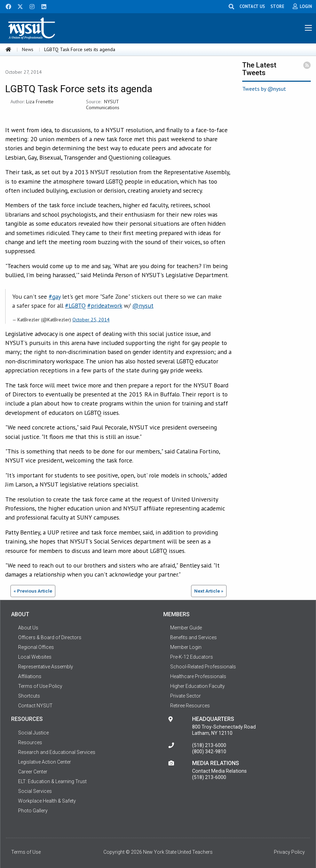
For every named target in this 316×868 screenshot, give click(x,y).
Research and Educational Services (57, 752)
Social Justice (33, 733)
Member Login (186, 647)
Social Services (35, 791)
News (28, 49)
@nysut (143, 306)
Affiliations (30, 676)
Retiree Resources (190, 706)
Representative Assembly (46, 667)
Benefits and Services (193, 637)
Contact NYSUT (35, 706)
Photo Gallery (33, 811)
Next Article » (209, 591)
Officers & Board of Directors (50, 637)
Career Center (33, 772)
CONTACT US (253, 6)
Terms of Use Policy (40, 686)
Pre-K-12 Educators (192, 657)
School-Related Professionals (203, 667)
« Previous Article (33, 591)
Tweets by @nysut (264, 89)
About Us (28, 628)
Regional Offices (36, 647)
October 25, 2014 (91, 320)
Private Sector (185, 696)
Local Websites (35, 657)
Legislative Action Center (45, 762)
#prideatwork (105, 306)
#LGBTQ (75, 306)
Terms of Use (26, 852)
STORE (278, 6)
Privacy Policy (289, 852)
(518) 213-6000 (209, 745)
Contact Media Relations (219, 771)
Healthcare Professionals (198, 676)
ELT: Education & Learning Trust (52, 781)
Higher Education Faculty (197, 686)
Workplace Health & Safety (47, 801)
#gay (55, 296)
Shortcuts (29, 696)
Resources (30, 742)
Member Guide (186, 628)
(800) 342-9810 (209, 752)
